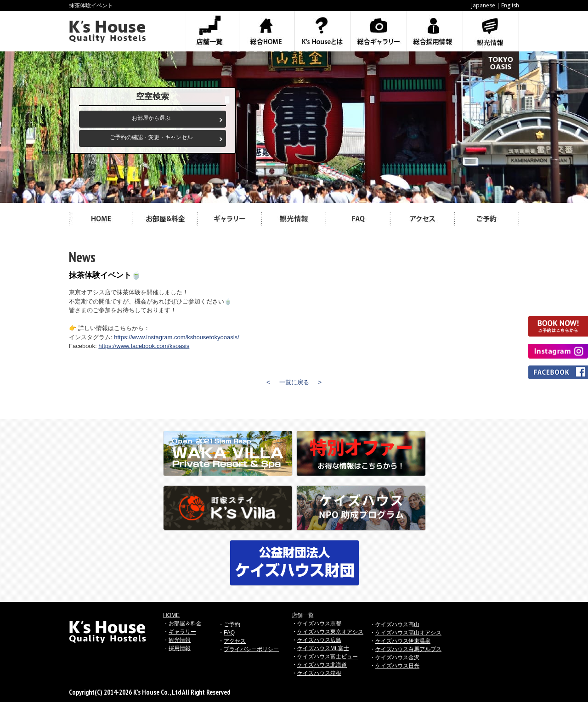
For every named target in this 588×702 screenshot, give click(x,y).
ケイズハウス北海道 (322, 665)
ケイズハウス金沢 (397, 657)
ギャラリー (182, 632)
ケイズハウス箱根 (319, 673)
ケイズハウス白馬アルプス (408, 649)
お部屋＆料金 (185, 623)
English (510, 5)
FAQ (229, 633)
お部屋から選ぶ (151, 118)
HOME (171, 615)
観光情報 (180, 640)
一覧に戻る (294, 382)
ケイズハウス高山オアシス (408, 633)
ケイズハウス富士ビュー (328, 657)
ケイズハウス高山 (397, 624)
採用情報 (180, 648)
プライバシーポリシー (251, 649)
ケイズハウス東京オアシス (330, 632)
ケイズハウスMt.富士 (323, 648)
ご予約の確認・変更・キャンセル (151, 137)
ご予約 (232, 624)
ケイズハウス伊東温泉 (403, 641)
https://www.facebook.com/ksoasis (144, 346)
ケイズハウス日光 (397, 666)
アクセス (235, 641)
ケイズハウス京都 (319, 623)
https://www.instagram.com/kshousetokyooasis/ (177, 337)
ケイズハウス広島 (319, 640)
